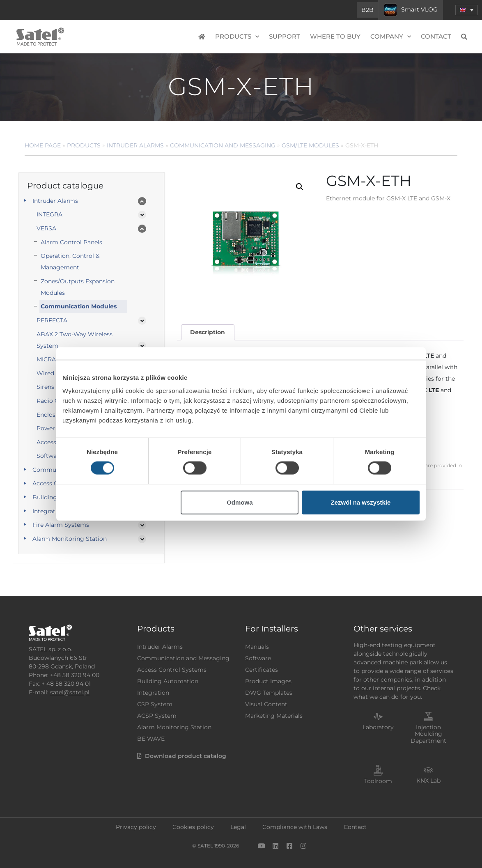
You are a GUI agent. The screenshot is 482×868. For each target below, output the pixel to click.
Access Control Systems (172, 670)
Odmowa (240, 502)
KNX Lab (428, 781)
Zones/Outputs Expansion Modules (78, 287)
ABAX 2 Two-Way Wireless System (75, 340)
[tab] (208, 332)
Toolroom (378, 781)
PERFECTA (52, 320)
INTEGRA (49, 214)
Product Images (268, 681)
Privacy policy (136, 827)
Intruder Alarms (135, 145)
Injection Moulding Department (428, 734)
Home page (43, 145)
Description (208, 332)
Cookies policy (193, 827)
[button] (300, 187)
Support (285, 36)
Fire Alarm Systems (61, 525)
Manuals (257, 647)
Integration (153, 693)
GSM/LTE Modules (310, 145)
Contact (436, 36)
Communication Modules (79, 306)
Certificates (262, 670)
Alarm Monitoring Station (70, 539)
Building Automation (168, 681)
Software (258, 658)
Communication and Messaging (223, 145)
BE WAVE (151, 739)
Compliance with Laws (295, 827)
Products (237, 37)
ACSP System (157, 716)
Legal (238, 827)
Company (391, 37)
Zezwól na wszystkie (361, 502)
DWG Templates (269, 693)
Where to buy (335, 36)
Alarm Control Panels (71, 242)
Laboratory (378, 727)
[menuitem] (467, 10)
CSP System (155, 704)
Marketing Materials (274, 716)
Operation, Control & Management (70, 262)
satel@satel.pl (70, 692)
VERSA (46, 228)
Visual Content (266, 704)
